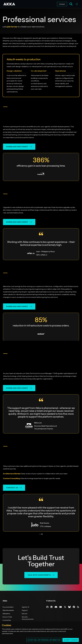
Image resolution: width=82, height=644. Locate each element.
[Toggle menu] (77, 4)
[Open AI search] (71, 4)
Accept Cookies (71, 640)
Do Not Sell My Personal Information (44, 640)
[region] (41, 633)
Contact (62, 4)
